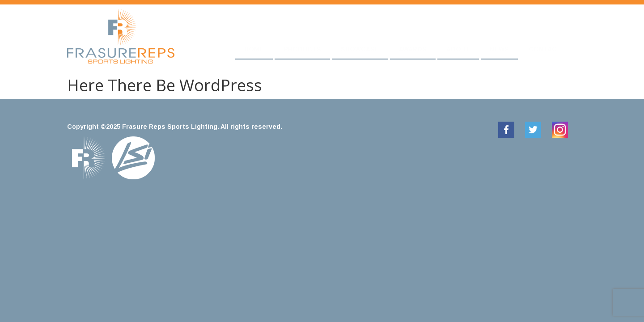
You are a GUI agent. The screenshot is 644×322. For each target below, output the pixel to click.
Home (254, 49)
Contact (545, 49)
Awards (413, 49)
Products (302, 49)
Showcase (360, 49)
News (499, 49)
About (458, 49)
